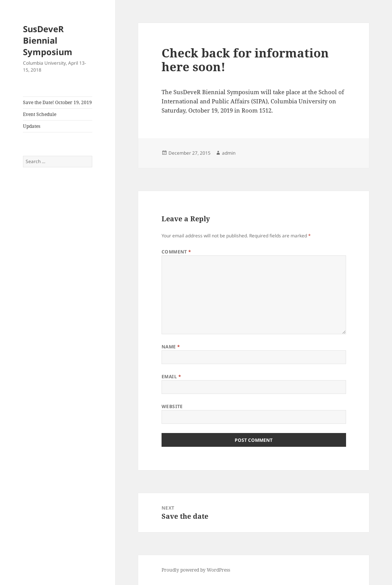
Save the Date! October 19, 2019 (57, 102)
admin (229, 153)
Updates (32, 126)
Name (171, 347)
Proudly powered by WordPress (196, 570)
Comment (176, 252)
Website (172, 406)
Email (171, 377)
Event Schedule (40, 114)
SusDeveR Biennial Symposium (48, 40)
